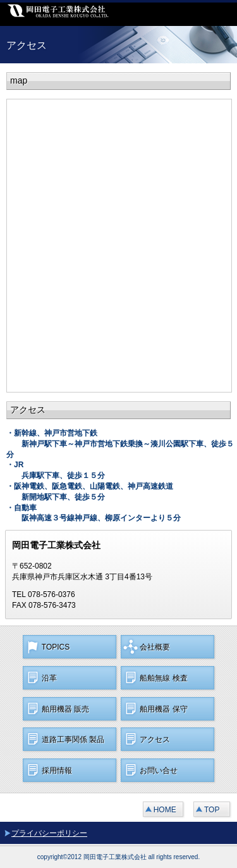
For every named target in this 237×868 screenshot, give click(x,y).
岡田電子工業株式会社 (95, 14)
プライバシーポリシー (49, 833)
